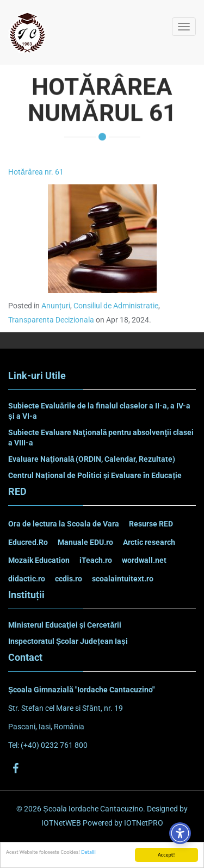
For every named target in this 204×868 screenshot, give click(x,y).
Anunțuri (56, 306)
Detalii (88, 852)
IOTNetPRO (144, 823)
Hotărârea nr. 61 (36, 172)
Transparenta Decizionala (51, 320)
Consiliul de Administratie (116, 306)
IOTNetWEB (61, 823)
